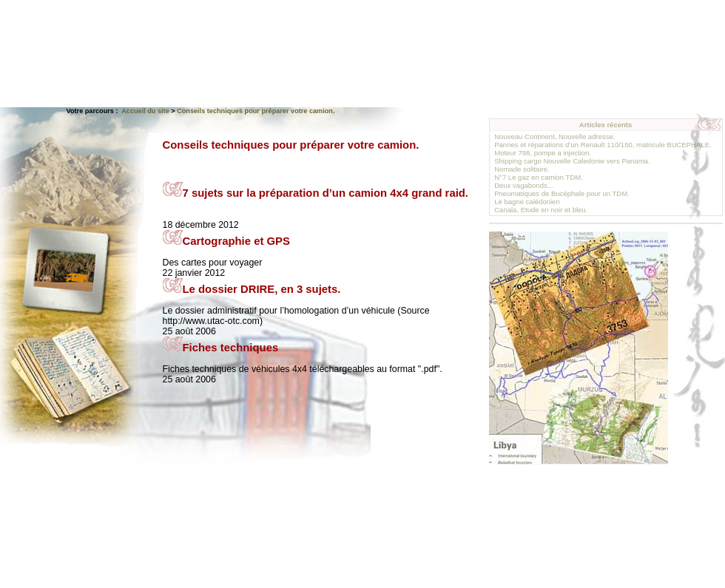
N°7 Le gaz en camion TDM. (539, 177)
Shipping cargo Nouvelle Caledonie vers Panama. (572, 161)
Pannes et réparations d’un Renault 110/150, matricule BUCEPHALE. (603, 145)
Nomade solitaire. (522, 169)
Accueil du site (145, 111)
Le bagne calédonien (527, 202)
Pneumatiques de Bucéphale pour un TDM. (562, 193)
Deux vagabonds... (523, 185)
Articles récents (606, 125)
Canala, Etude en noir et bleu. (541, 210)
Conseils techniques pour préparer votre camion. (256, 111)
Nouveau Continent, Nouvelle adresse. (554, 136)
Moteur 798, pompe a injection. (543, 153)
